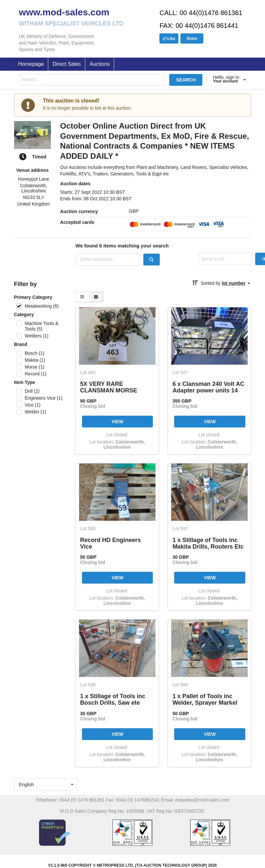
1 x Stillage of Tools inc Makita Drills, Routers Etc (208, 543)
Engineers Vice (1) (43, 398)
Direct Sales (67, 64)
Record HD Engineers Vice (110, 543)
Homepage (31, 64)
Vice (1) (32, 405)
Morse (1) (34, 367)
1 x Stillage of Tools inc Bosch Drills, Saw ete (113, 699)
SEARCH (186, 80)
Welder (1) (35, 412)
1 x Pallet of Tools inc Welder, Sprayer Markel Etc (205, 699)
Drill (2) (32, 391)
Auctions (100, 64)
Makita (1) (35, 360)
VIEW (117, 422)
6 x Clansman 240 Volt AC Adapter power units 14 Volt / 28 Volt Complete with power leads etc (208, 387)
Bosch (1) (34, 353)
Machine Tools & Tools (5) (41, 326)
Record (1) (35, 374)
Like (169, 39)
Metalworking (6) (41, 306)
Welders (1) (36, 336)
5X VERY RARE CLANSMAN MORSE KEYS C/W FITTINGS (109, 387)
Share (192, 39)
